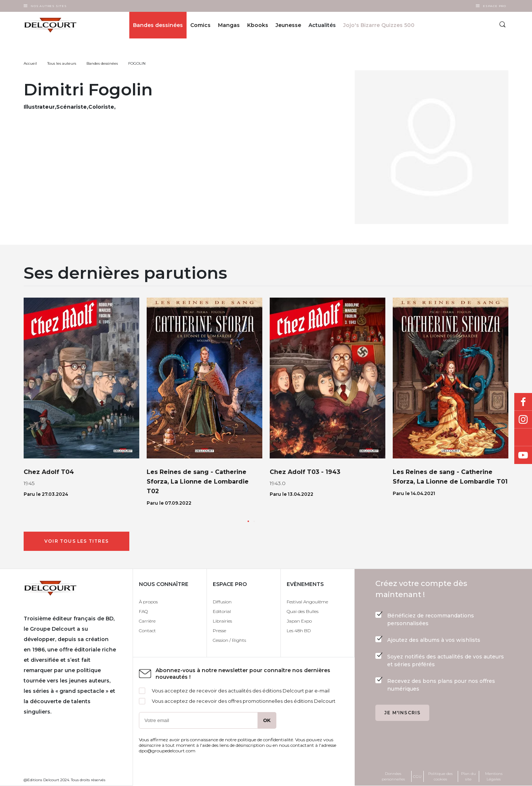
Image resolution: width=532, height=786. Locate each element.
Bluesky (523, 437)
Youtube (523, 455)
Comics (200, 25)
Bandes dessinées (158, 25)
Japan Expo (299, 621)
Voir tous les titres (76, 541)
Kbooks (258, 25)
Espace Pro (495, 6)
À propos (148, 602)
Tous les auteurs (62, 63)
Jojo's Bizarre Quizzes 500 (379, 25)
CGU (417, 777)
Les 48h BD (299, 631)
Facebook (523, 402)
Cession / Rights (229, 640)
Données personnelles (393, 776)
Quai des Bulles (303, 611)
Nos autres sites (49, 6)
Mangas (229, 25)
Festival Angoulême (307, 602)
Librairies (222, 621)
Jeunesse (288, 25)
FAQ (143, 611)
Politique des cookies (440, 776)
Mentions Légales (494, 776)
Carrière (147, 621)
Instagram (523, 420)
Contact (147, 631)
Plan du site (468, 776)
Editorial (222, 611)
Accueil (30, 63)
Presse (219, 631)
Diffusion (222, 602)
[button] (248, 521)
